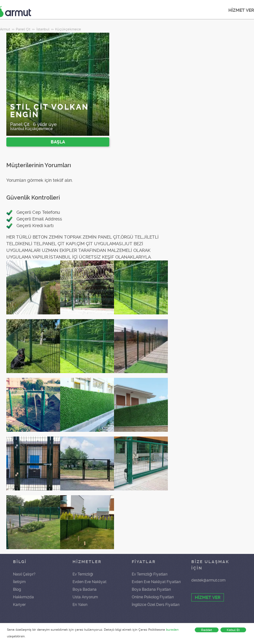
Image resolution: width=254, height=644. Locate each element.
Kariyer (19, 605)
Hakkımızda (23, 597)
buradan (172, 630)
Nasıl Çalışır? (24, 574)
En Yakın (80, 605)
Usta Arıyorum (85, 597)
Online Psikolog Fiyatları (153, 597)
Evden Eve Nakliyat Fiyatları (156, 582)
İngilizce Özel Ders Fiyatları (156, 605)
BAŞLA (58, 142)
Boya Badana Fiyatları (151, 589)
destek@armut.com (208, 580)
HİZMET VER (208, 597)
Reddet (207, 630)
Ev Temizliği (83, 574)
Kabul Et (233, 630)
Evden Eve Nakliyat (89, 582)
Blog (17, 589)
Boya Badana (85, 589)
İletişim (19, 582)
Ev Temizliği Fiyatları (150, 574)
